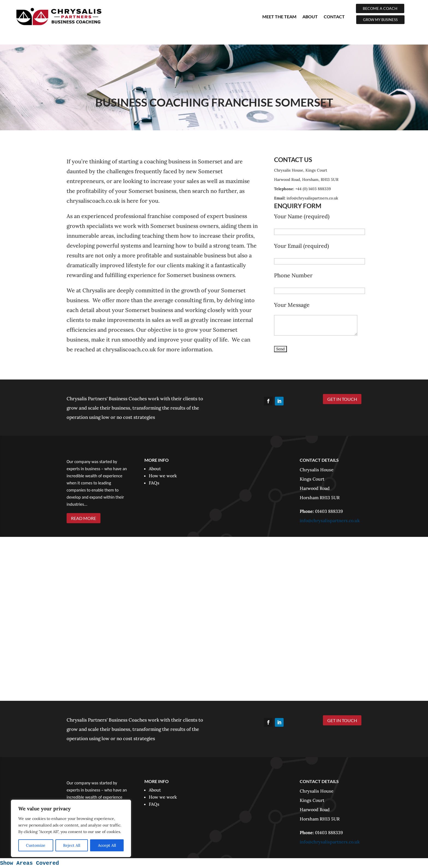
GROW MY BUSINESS (380, 20)
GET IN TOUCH (342, 399)
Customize (36, 845)
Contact (334, 17)
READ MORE (84, 518)
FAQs (154, 483)
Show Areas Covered (29, 863)
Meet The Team (279, 17)
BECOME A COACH (380, 8)
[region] (71, 828)
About (310, 17)
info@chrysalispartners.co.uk (330, 520)
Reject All (72, 845)
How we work (163, 476)
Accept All (107, 845)
